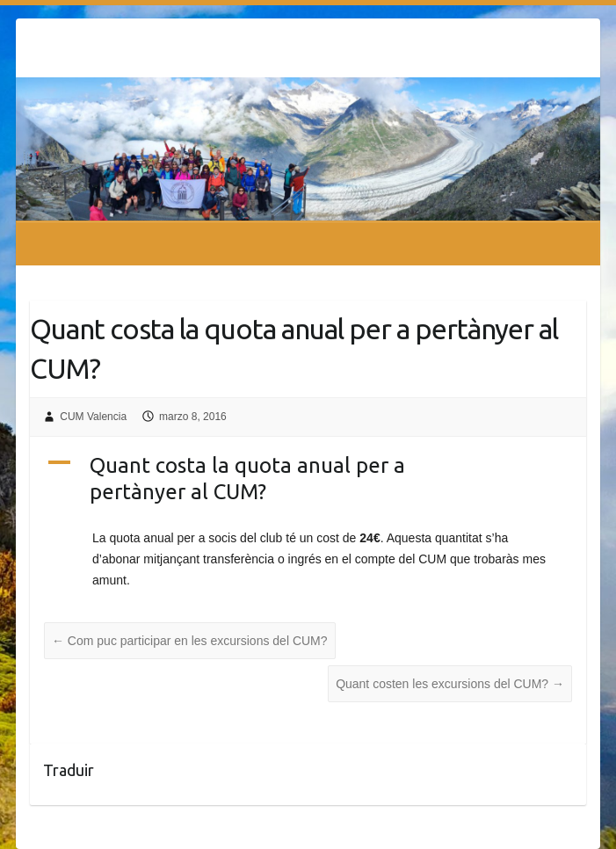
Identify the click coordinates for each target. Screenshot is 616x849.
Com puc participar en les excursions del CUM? (190, 641)
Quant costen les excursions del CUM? (450, 684)
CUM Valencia (93, 417)
